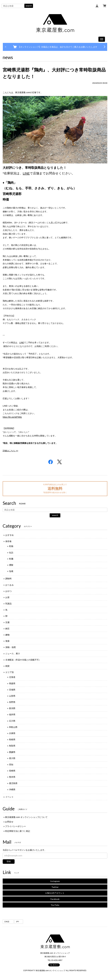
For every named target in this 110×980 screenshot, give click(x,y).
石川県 (12, 721)
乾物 (11, 546)
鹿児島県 (13, 783)
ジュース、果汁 (13, 654)
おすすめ (10, 535)
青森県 (12, 683)
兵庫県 (12, 733)
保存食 (8, 541)
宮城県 (12, 690)
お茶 (7, 597)
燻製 (11, 565)
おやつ (8, 591)
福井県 (12, 715)
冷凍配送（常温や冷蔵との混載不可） (23, 660)
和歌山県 (13, 727)
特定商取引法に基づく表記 (18, 831)
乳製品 (8, 604)
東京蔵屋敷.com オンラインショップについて (26, 817)
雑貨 (7, 666)
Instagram (55, 881)
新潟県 (12, 708)
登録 (9, 861)
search (29, 6)
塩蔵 (11, 571)
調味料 (8, 579)
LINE (26, 173)
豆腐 (7, 622)
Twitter (55, 887)
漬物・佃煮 (11, 647)
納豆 (7, 629)
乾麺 (11, 559)
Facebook (55, 899)
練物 (7, 635)
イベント (10, 797)
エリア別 (10, 672)
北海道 (12, 677)
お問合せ (9, 822)
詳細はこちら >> (10, 451)
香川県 (12, 758)
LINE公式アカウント (55, 893)
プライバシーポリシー (15, 826)
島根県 (12, 740)
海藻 (7, 641)
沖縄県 (12, 790)
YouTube (55, 905)
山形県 (12, 696)
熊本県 (12, 777)
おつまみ (10, 585)
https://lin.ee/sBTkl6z (12, 417)
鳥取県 (12, 746)
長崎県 (12, 771)
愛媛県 (12, 752)
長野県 (12, 702)
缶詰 (11, 553)
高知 (11, 765)
